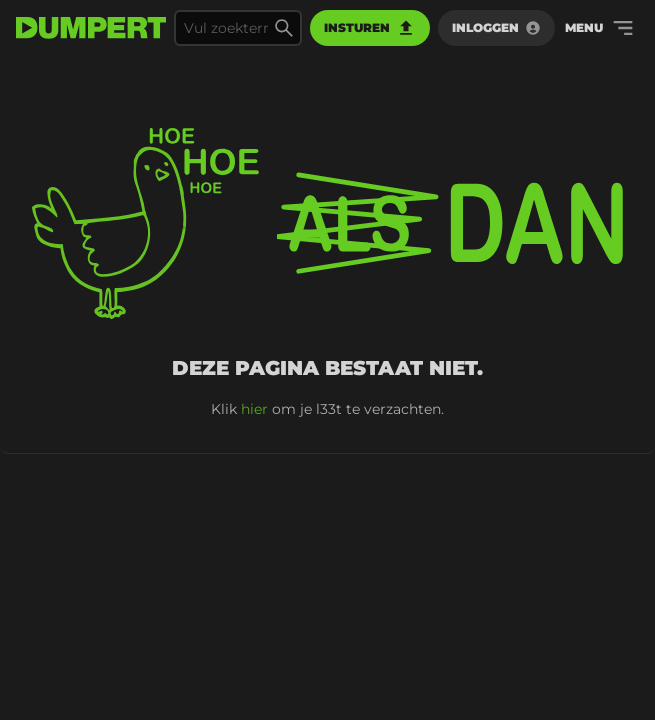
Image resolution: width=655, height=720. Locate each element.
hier (254, 409)
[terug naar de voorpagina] (91, 28)
